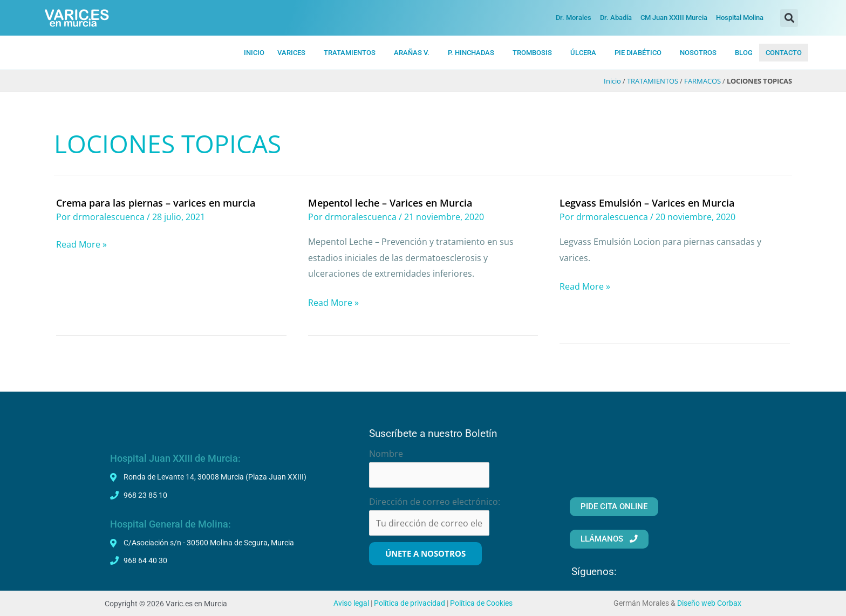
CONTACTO (784, 53)
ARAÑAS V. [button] (412, 53)
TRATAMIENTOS (653, 81)
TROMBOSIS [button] (532, 53)
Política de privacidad (410, 603)
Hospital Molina (740, 18)
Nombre (386, 453)
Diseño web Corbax (709, 603)
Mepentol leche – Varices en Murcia (390, 203)
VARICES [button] (291, 53)
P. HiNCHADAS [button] (471, 53)
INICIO (254, 53)
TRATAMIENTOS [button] (350, 53)
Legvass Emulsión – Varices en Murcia (647, 203)
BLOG (744, 53)
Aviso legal (351, 603)
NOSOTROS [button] (698, 53)
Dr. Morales (574, 18)
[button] (789, 18)
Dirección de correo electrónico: (435, 502)
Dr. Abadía (616, 18)
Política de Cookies (481, 603)
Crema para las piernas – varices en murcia (156, 203)
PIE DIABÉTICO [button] (638, 53)
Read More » (81, 244)
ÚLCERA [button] (583, 53)
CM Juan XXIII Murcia (674, 18)
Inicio (612, 81)
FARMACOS (702, 81)
